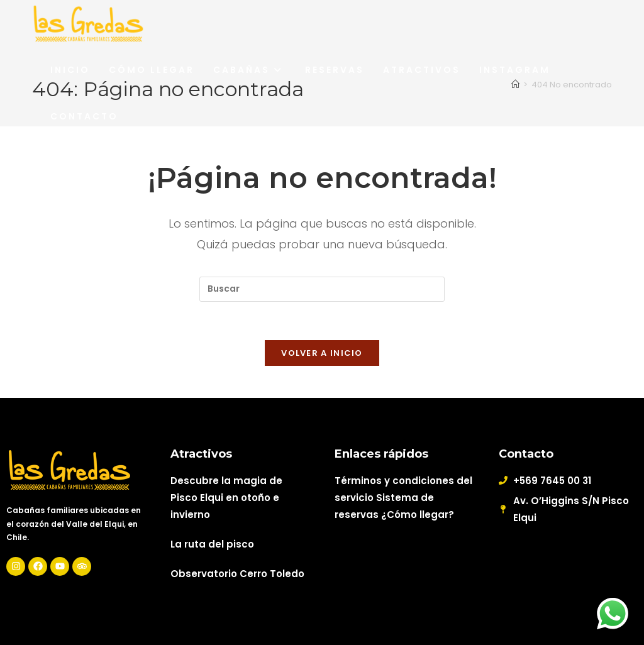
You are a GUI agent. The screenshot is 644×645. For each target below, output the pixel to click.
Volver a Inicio (322, 353)
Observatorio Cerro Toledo (237, 574)
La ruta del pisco (212, 544)
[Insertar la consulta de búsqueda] (322, 289)
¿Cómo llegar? (418, 515)
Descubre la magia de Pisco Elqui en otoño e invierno (226, 498)
